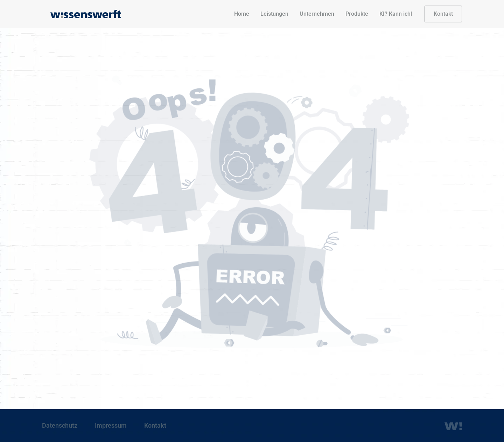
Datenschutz (60, 425)
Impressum (111, 425)
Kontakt (155, 425)
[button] (443, 14)
